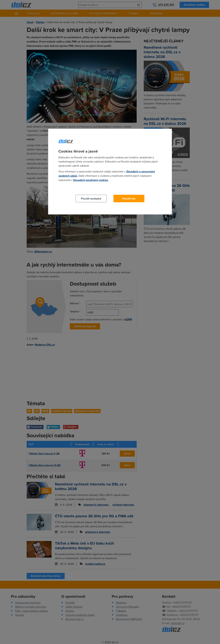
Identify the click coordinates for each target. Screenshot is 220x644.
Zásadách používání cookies (91, 180)
